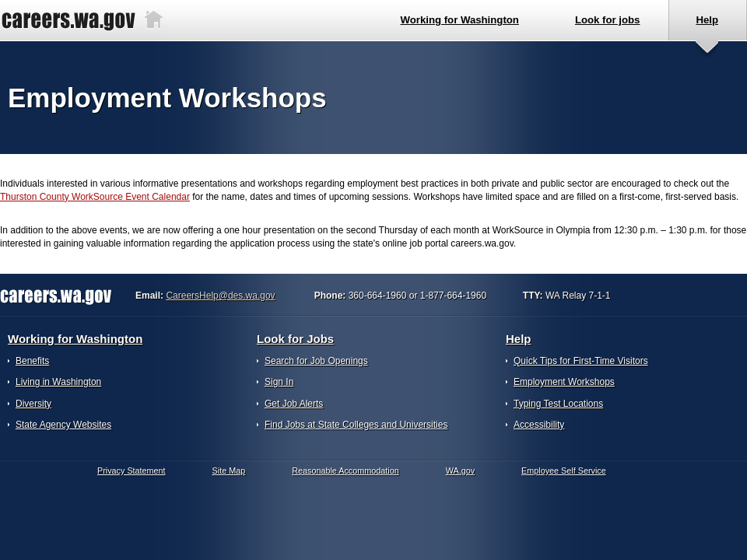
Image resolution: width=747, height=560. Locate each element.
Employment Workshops (564, 382)
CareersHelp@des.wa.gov (220, 296)
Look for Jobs (295, 339)
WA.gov (460, 471)
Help (519, 339)
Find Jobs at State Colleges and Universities (356, 425)
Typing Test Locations (558, 404)
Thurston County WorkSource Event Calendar (95, 197)
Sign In (279, 382)
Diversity (33, 404)
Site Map (229, 471)
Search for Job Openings (316, 361)
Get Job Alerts (294, 404)
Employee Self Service (564, 471)
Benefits (32, 361)
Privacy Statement (132, 471)
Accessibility (539, 425)
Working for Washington (75, 339)
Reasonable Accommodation (345, 471)
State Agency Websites (63, 425)
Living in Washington (58, 382)
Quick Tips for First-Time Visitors (581, 361)
